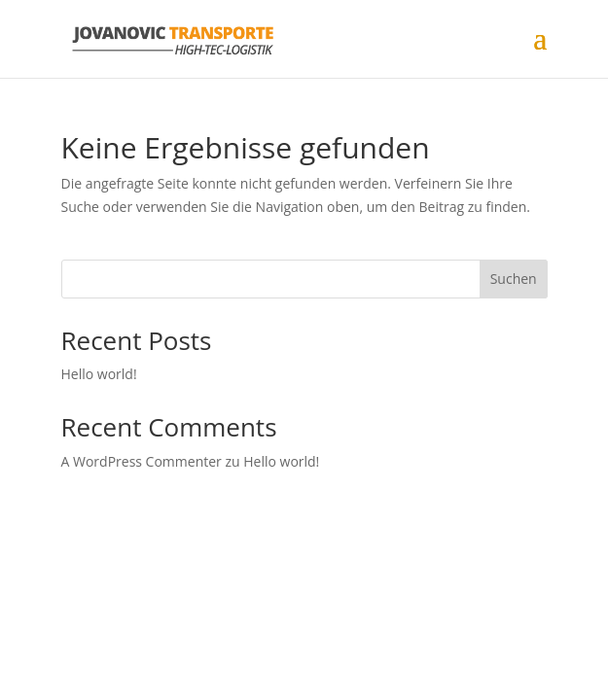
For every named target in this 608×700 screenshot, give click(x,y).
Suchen (514, 279)
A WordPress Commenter (142, 461)
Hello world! (99, 374)
